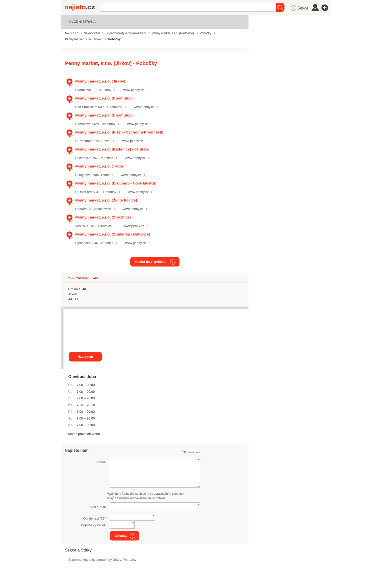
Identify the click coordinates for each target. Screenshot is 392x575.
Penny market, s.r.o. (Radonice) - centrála (112, 149)
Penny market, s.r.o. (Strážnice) (103, 217)
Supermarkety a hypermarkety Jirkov (95, 560)
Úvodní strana (82, 22)
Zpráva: (101, 462)
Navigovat (85, 357)
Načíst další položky (151, 262)
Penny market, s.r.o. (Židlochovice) (106, 200)
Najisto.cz (82, 7)
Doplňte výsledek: (94, 525)
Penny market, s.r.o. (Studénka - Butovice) (113, 234)
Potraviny (129, 560)
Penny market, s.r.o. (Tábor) (100, 166)
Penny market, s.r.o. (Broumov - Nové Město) (115, 183)
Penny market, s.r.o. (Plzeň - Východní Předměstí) (119, 132)
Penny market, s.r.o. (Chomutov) (104, 98)
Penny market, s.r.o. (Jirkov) (100, 81)
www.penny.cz (133, 90)
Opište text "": (95, 518)
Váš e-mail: (98, 507)
